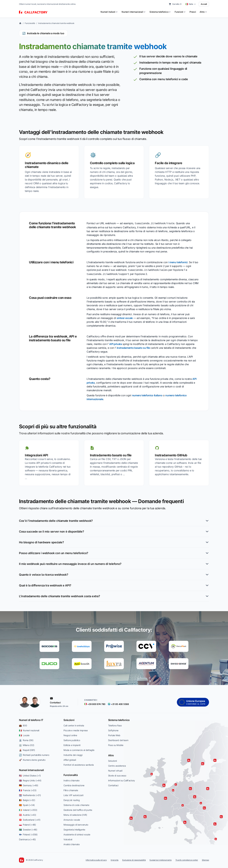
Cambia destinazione (74, 784)
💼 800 (23, 725)
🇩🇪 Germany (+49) (29, 784)
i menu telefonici (178, 262)
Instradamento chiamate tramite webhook (56, 23)
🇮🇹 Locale (24, 734)
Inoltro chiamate (71, 780)
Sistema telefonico (119, 719)
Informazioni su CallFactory (122, 780)
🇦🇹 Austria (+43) (28, 814)
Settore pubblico (72, 739)
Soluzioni (69, 719)
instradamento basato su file (133, 347)
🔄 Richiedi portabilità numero (34, 754)
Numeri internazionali (31, 769)
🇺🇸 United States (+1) (30, 775)
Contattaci (113, 784)
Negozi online (70, 734)
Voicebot (68, 838)
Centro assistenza (117, 765)
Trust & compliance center (187, 859)
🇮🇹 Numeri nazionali (29, 729)
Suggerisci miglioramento (160, 859)
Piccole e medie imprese (76, 729)
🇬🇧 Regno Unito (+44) (30, 780)
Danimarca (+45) (27, 838)
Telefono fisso (115, 725)
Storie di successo (117, 775)
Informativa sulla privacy (96, 859)
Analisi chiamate (72, 843)
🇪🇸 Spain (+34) (27, 804)
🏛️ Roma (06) (26, 739)
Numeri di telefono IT (31, 719)
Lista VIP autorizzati (73, 794)
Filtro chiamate (71, 789)
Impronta (115, 859)
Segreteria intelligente (74, 829)
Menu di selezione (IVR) (75, 814)
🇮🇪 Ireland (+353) (28, 809)
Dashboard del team (118, 739)
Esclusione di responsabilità (134, 859)
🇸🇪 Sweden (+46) (28, 829)
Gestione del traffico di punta (78, 809)
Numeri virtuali (115, 770)
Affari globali (70, 759)
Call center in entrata (74, 725)
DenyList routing (72, 799)
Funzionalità (30, 23)
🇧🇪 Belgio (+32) (27, 799)
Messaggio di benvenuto (76, 824)
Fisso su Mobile (116, 744)
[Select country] (191, 4)
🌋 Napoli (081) (27, 749)
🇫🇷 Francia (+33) (28, 789)
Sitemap (205, 859)
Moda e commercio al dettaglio (79, 749)
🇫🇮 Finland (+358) (28, 834)
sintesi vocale (125, 317)
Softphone (113, 729)
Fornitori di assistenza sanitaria (79, 764)
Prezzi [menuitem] (193, 12)
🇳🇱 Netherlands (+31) (30, 794)
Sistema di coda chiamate (76, 804)
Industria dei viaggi (73, 754)
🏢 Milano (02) (27, 744)
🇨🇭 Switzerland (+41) (30, 819)
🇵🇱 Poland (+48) (27, 824)
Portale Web (114, 734)
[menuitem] (109, 12)
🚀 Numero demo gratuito (32, 759)
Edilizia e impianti (72, 744)
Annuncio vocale (72, 819)
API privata (116, 343)
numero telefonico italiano (147, 394)
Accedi (204, 4)
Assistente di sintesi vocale (77, 834)
